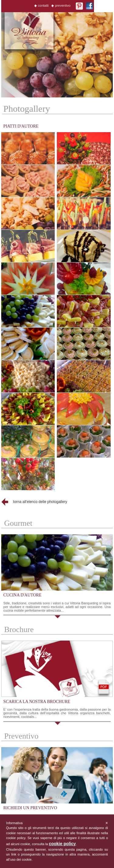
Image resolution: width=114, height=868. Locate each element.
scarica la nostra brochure (37, 702)
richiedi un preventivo (30, 808)
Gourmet (18, 523)
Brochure (19, 629)
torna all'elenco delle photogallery (40, 502)
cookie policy (62, 844)
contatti (43, 5)
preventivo (63, 5)
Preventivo (21, 736)
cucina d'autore (22, 595)
